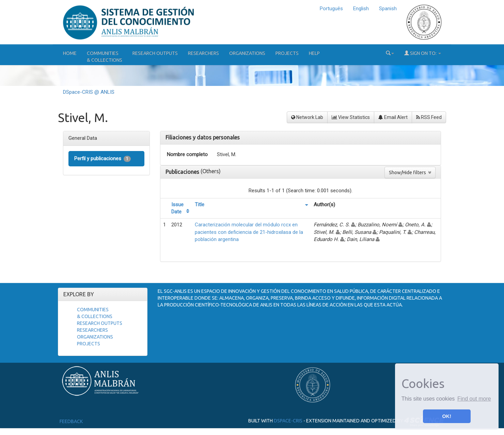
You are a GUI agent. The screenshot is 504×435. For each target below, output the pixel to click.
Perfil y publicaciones (103, 159)
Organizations (247, 53)
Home (70, 53)
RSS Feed (429, 117)
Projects (287, 53)
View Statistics (351, 117)
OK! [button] (447, 416)
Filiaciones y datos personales (203, 137)
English (361, 9)
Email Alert (393, 117)
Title (200, 205)
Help (314, 53)
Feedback (71, 421)
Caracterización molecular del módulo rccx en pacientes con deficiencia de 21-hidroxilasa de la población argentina (249, 232)
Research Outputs (155, 53)
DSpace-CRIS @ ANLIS (89, 92)
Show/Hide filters (410, 172)
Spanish (388, 9)
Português (331, 9)
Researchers (203, 53)
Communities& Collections (105, 57)
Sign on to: (423, 53)
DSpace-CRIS (288, 421)
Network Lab (307, 117)
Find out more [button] (474, 399)
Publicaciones (183, 172)
